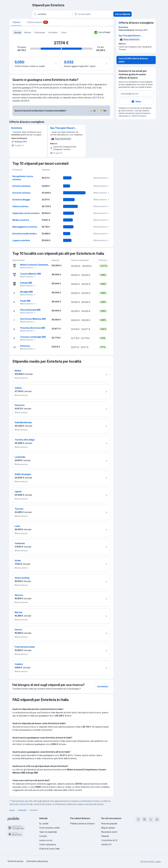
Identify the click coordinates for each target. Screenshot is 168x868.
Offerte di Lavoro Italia (49, 849)
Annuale (18, 32)
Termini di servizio (139, 116)
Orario (64, 32)
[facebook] (138, 819)
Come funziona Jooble (49, 828)
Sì (93, 111)
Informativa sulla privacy (37, 861)
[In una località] (92, 14)
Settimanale (40, 32)
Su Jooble (44, 824)
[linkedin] (157, 819)
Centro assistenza (48, 844)
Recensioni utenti (109, 832)
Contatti (43, 836)
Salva (136, 101)
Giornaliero (53, 32)
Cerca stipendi (123, 14)
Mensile (28, 32)
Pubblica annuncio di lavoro (82, 824)
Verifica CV (106, 844)
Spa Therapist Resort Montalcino (62, 128)
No (103, 111)
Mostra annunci (102, 178)
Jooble (158, 862)
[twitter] (151, 819)
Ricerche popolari (109, 824)
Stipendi (105, 836)
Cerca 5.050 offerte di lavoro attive (133, 60)
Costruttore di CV (109, 840)
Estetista (17, 128)
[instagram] (144, 819)
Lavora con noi (46, 840)
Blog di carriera (108, 828)
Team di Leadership (48, 832)
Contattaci (102, 686)
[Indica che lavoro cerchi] (52, 14)
